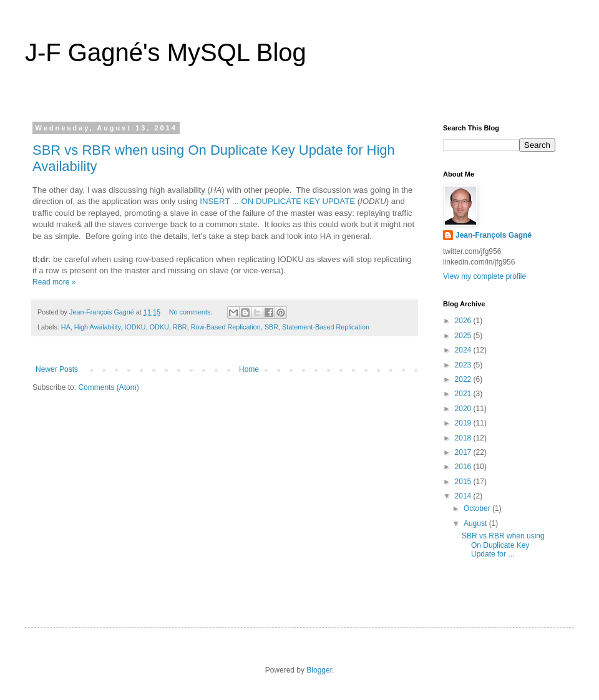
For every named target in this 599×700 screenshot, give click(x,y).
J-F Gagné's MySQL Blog (166, 52)
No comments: (192, 312)
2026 (464, 321)
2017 (464, 452)
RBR (180, 327)
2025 (464, 336)
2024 (464, 350)
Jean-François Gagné (494, 235)
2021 (464, 394)
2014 (464, 496)
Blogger (319, 670)
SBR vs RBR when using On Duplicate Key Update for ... (503, 545)
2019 (464, 423)
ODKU (159, 327)
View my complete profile (485, 276)
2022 (464, 379)
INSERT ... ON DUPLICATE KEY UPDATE (277, 201)
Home (249, 369)
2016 (464, 467)
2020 (464, 409)
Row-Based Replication (226, 327)
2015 (464, 482)
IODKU (135, 327)
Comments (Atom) (108, 387)
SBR (271, 327)
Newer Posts (57, 369)
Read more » (54, 282)
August (476, 523)
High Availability (98, 327)
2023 (464, 365)
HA (66, 327)
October (478, 508)
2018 (464, 438)
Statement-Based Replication (326, 327)
